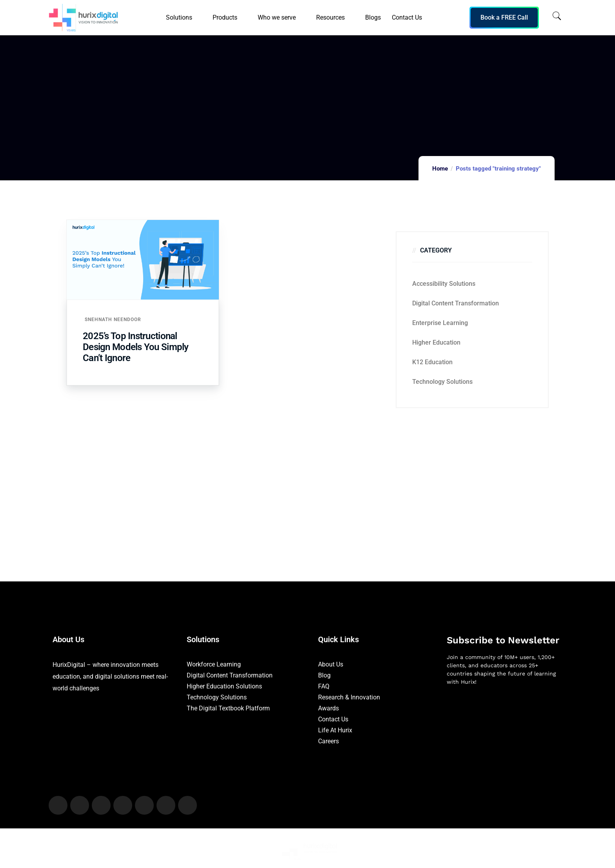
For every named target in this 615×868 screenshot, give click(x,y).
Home (440, 169)
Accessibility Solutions (444, 284)
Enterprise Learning (440, 323)
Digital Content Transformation (456, 303)
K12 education (432, 362)
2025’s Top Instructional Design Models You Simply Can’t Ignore (136, 347)
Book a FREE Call (504, 17)
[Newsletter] (505, 733)
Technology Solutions (442, 382)
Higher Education (436, 342)
